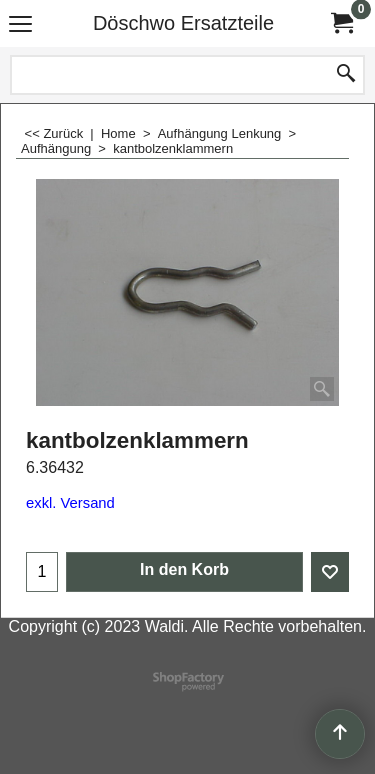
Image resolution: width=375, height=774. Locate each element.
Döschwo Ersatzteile (183, 23)
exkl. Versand (70, 503)
